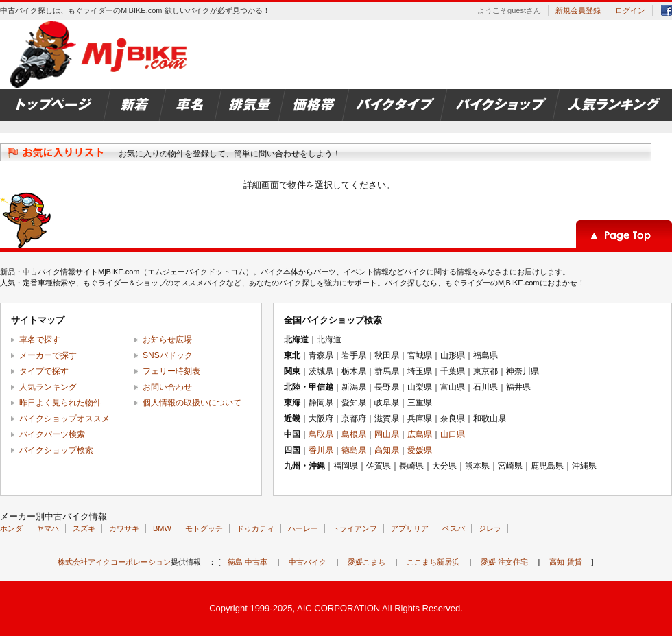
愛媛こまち (367, 562)
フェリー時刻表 (171, 371)
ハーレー (303, 528)
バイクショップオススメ (64, 419)
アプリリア (410, 528)
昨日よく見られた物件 (60, 403)
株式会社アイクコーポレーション (114, 562)
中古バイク (308, 562)
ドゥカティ (255, 528)
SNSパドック (168, 355)
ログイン (630, 10)
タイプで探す (44, 371)
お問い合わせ (167, 387)
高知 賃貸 (565, 562)
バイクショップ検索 (56, 450)
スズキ (84, 528)
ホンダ (11, 528)
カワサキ (124, 528)
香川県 (321, 450)
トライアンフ (355, 528)
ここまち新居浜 (433, 562)
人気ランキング (48, 387)
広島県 (420, 434)
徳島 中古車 (248, 562)
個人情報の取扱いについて (192, 403)
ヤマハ (48, 528)
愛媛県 (420, 450)
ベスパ (454, 528)
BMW (162, 528)
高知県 (387, 450)
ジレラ (490, 528)
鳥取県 (321, 434)
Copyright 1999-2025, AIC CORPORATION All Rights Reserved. (336, 608)
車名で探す (40, 340)
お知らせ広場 (167, 340)
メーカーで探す (48, 355)
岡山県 (387, 434)
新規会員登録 (578, 10)
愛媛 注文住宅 (504, 562)
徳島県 (354, 450)
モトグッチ (204, 528)
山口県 (453, 434)
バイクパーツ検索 (52, 434)
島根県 (354, 434)
